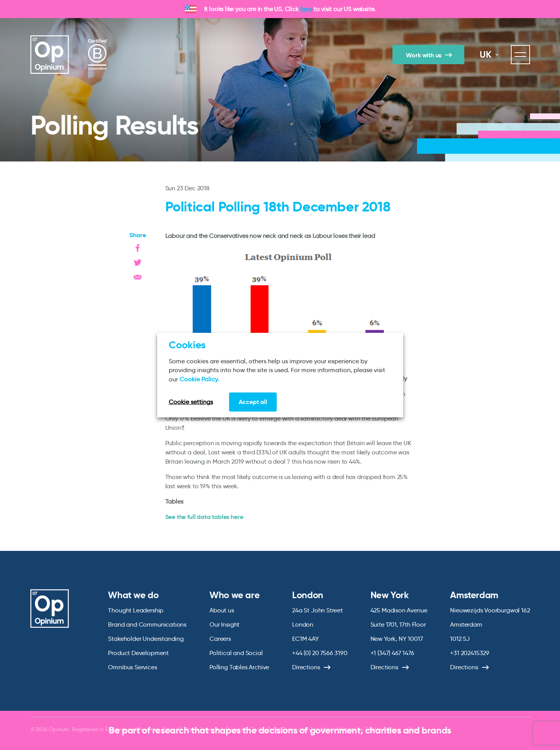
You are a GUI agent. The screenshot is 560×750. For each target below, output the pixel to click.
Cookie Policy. (199, 379)
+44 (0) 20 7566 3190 (320, 653)
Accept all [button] (253, 402)
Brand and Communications (147, 624)
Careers (220, 639)
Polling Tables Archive (239, 667)
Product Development (138, 653)
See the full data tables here (204, 517)
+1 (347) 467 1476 (392, 653)
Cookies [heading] (187, 344)
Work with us (424, 55)
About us (222, 610)
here (306, 9)
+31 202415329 (470, 653)
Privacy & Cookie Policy (253, 729)
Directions (306, 667)
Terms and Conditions (309, 729)
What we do (133, 595)
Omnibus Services (132, 667)
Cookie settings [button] (191, 402)
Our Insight (224, 624)
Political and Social (236, 653)
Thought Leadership (136, 610)
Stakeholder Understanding (146, 639)
